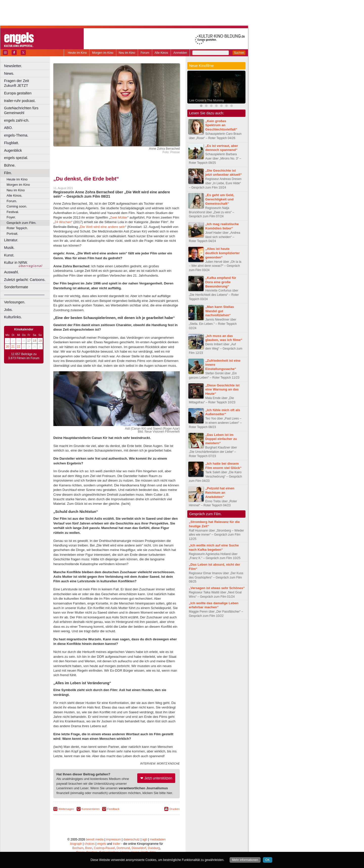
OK (268, 860)
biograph (76, 844)
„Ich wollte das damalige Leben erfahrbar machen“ (214, 605)
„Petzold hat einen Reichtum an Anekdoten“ (220, 493)
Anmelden (180, 53)
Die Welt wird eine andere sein (103, 227)
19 (40, 341)
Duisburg (154, 848)
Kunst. (9, 255)
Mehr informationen (245, 860)
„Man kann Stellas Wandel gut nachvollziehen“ (220, 311)
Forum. (12, 201)
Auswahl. (11, 272)
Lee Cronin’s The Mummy (207, 100)
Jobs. (8, 310)
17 (29, 341)
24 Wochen (63, 222)
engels (101, 844)
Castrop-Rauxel (104, 848)
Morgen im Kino (103, 53)
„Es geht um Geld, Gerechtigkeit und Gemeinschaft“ (220, 199)
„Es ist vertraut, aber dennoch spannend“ (222, 148)
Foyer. (11, 217)
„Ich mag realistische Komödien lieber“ (222, 226)
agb (145, 839)
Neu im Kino (127, 53)
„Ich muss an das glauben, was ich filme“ (224, 338)
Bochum (78, 848)
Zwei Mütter (119, 217)
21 (13, 347)
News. (9, 73)
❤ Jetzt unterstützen (156, 778)
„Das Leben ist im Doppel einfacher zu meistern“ (221, 439)
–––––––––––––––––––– (24, 295)
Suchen (239, 53)
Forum (145, 53)
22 (19, 347)
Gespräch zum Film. (21, 223)
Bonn (89, 848)
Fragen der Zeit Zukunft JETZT (27, 83)
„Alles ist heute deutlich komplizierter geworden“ (222, 253)
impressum (114, 839)
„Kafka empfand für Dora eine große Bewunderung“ (221, 282)
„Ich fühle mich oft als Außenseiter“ (223, 412)
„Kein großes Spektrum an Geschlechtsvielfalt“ (221, 125)
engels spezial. (16, 158)
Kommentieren (91, 809)
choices (90, 844)
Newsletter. (13, 66)
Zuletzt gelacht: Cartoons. (25, 280)
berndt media (95, 839)
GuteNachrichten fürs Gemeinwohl (21, 110)
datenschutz (132, 839)
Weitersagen (66, 809)
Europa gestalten (18, 93)
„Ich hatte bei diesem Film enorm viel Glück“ (223, 466)
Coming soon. (17, 206)
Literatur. (11, 240)
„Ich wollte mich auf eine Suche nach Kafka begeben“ (214, 547)
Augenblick (13, 150)
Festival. (13, 212)
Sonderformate (16, 287)
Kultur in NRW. (16, 262)
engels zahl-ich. (17, 120)
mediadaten (158, 839)
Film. (8, 173)
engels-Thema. (16, 135)
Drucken (175, 809)
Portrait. (12, 234)
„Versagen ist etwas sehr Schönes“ (217, 588)
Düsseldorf (139, 848)
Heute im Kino (77, 53)
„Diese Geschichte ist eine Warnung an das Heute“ (222, 390)
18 (35, 341)
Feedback (113, 809)
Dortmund (123, 848)
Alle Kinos (161, 53)
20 (7, 347)
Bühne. (10, 165)
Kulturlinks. (13, 317)
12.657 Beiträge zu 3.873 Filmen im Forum (24, 356)
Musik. (9, 248)
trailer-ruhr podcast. (20, 101)
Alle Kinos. (14, 195)
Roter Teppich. (17, 228)
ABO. (8, 128)
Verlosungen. (15, 302)
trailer (117, 844)
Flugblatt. (12, 143)
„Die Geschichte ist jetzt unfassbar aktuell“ (224, 173)
